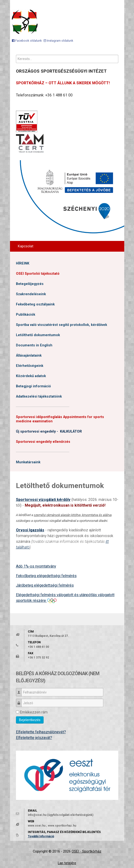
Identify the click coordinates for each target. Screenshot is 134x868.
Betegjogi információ (33, 386)
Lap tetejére (67, 863)
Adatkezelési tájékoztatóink (39, 397)
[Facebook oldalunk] (27, 40)
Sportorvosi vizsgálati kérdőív (43, 500)
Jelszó (21, 701)
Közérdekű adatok (31, 376)
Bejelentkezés (30, 720)
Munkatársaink (28, 462)
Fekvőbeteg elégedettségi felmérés (46, 576)
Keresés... (16, 55)
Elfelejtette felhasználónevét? (41, 732)
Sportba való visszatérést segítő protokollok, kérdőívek (62, 325)
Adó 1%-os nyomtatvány (36, 566)
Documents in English (34, 345)
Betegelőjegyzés (30, 284)
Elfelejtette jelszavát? (34, 738)
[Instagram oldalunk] (58, 40)
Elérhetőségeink (30, 366)
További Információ (41, 836)
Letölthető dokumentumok (38, 335)
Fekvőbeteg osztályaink (35, 304)
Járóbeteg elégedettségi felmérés (45, 585)
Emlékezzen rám (34, 712)
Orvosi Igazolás (30, 530)
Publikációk (26, 315)
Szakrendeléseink (31, 294)
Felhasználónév (21, 690)
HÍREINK (23, 263)
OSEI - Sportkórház (87, 851)
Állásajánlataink (29, 356)
